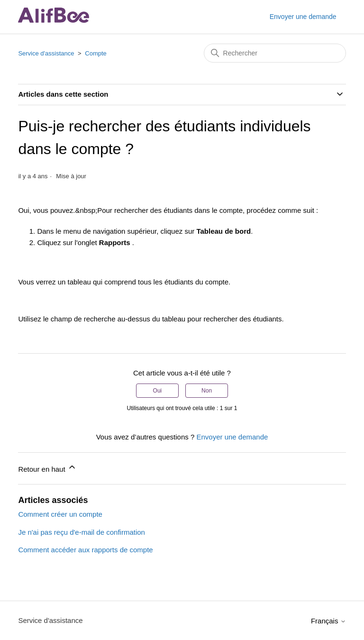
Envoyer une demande (303, 17)
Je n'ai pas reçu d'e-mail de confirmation (82, 532)
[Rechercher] (275, 53)
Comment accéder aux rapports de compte (85, 550)
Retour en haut (47, 468)
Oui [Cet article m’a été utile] (158, 391)
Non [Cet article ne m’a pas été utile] (207, 391)
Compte (96, 53)
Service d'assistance (46, 53)
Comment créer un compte (60, 514)
